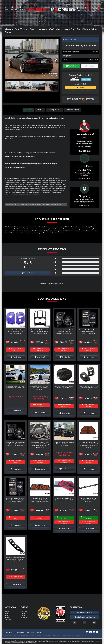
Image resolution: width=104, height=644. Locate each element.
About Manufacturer (73, 110)
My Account (24, 617)
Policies (23, 615)
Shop (6, 8)
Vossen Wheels (93, 60)
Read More (85, 178)
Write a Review (28, 273)
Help (79, 9)
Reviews (40, 110)
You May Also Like (55, 110)
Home (7, 611)
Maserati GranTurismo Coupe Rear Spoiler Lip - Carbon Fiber (15, 387)
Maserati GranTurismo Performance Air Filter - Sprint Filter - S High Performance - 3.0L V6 (89, 444)
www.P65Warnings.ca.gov (54, 204)
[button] (56, 59)
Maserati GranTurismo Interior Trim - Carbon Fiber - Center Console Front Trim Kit (40, 331)
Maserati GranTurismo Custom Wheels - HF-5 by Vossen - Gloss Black (40, 388)
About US (24, 611)
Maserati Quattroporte (78, 635)
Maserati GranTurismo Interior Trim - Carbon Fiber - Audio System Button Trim (15, 559)
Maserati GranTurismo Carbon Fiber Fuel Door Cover (64, 387)
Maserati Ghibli (9, 635)
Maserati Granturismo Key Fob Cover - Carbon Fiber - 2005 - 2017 (89, 388)
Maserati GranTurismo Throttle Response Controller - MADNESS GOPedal (89, 331)
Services (14, 8)
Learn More (86, 79)
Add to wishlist (90, 66)
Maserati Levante (57, 635)
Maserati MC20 (67, 635)
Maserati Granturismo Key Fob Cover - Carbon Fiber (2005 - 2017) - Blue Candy (15, 331)
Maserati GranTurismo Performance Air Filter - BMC (64, 499)
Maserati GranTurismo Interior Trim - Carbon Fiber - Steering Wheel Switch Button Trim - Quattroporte (40, 444)
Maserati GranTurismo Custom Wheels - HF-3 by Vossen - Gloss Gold (64, 444)
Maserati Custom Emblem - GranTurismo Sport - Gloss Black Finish (89, 500)
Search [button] (87, 9)
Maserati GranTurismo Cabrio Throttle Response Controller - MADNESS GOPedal (15, 500)
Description (28, 110)
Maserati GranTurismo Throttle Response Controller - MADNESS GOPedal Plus (64, 331)
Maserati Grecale (47, 635)
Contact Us (22, 9)
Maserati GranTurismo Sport (21, 635)
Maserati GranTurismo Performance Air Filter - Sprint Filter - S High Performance (40, 500)
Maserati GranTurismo (35, 635)
